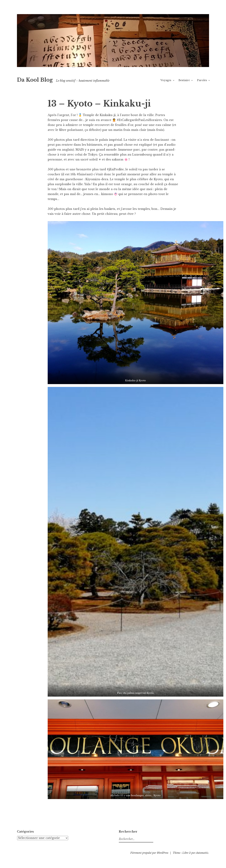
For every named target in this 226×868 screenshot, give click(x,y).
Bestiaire (184, 80)
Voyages (166, 80)
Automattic (202, 853)
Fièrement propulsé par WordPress (149, 853)
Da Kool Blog (35, 80)
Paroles (202, 80)
